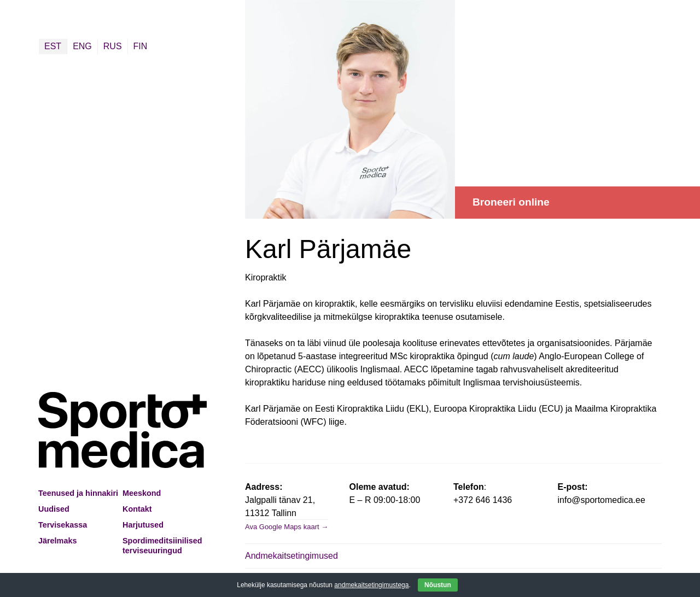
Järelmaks (57, 541)
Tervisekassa (63, 525)
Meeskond (142, 493)
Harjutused (143, 525)
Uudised (54, 509)
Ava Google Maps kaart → (287, 527)
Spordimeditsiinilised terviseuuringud (162, 546)
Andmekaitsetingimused (291, 556)
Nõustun (438, 585)
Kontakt (137, 509)
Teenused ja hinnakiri (78, 493)
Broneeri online (511, 202)
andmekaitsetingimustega (371, 585)
